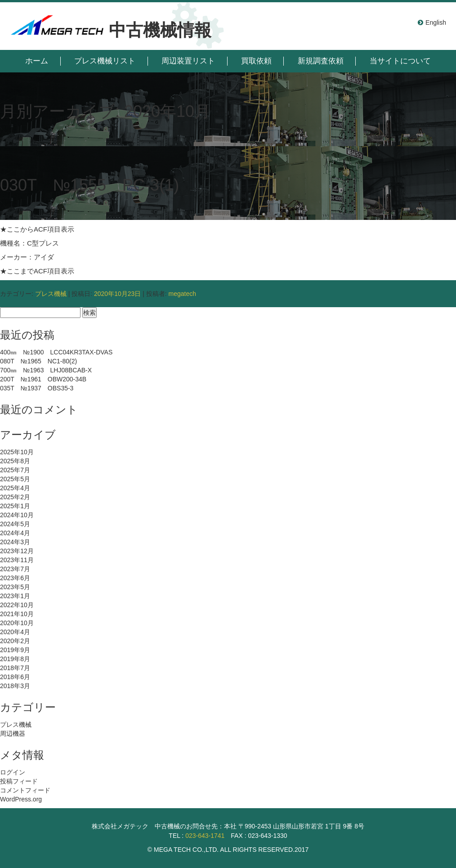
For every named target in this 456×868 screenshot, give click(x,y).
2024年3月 (15, 542)
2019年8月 (15, 659)
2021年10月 (17, 614)
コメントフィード (25, 790)
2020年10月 (17, 623)
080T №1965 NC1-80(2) (38, 361)
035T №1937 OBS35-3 (37, 388)
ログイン (13, 772)
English (436, 22)
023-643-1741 (205, 836)
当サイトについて (400, 61)
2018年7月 (15, 668)
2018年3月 (15, 686)
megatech (182, 294)
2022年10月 (17, 605)
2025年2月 (15, 497)
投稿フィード (19, 781)
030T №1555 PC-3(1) (89, 185)
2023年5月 (15, 587)
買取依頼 (256, 61)
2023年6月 (15, 578)
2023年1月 (15, 596)
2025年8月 (15, 461)
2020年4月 (15, 632)
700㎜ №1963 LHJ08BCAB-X (46, 370)
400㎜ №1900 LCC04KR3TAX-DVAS (56, 352)
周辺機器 (13, 734)
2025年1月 (15, 506)
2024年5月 (15, 524)
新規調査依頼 (321, 61)
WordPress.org (21, 799)
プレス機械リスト (105, 61)
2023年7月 (15, 569)
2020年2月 (15, 641)
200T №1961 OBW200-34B (43, 379)
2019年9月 (15, 650)
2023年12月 (17, 551)
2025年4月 (15, 488)
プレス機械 (51, 294)
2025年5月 (15, 479)
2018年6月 (15, 677)
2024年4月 (15, 533)
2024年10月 (17, 515)
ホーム (37, 61)
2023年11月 (17, 560)
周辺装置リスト (188, 61)
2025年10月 (17, 452)
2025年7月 (15, 470)
